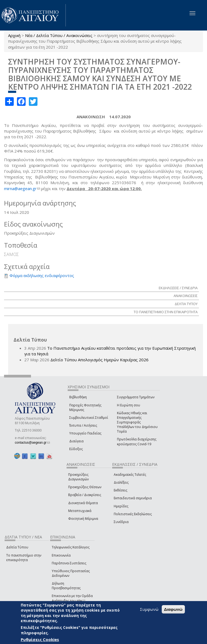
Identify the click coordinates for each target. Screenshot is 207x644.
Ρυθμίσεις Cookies (40, 639)
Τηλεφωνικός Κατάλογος (71, 547)
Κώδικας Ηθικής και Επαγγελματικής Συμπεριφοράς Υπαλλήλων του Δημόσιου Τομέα (137, 422)
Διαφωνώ (173, 609)
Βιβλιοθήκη (78, 397)
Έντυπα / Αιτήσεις (83, 425)
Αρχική (14, 35)
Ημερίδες (121, 506)
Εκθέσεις (120, 490)
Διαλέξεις (121, 482)
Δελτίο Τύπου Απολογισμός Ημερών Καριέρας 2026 (99, 360)
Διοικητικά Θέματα (83, 503)
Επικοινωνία (61, 555)
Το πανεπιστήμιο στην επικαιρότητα (24, 558)
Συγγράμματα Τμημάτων (136, 397)
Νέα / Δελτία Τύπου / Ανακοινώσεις (59, 35)
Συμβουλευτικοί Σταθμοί (89, 418)
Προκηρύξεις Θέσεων (85, 487)
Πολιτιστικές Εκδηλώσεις (133, 514)
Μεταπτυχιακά (80, 511)
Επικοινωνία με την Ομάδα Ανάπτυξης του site (72, 598)
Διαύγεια (76, 441)
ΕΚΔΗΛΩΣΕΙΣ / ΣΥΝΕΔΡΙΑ (178, 288)
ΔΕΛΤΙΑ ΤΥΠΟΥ (186, 304)
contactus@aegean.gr (32, 443)
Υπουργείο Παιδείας (85, 433)
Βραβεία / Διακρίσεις (85, 495)
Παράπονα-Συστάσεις (69, 563)
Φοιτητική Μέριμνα (83, 519)
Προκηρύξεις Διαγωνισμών (78, 477)
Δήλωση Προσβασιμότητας (66, 586)
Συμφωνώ (149, 609)
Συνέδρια (121, 522)
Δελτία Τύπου (17, 547)
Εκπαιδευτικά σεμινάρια (133, 498)
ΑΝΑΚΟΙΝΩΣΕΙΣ (186, 296)
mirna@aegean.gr (22, 188)
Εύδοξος (76, 449)
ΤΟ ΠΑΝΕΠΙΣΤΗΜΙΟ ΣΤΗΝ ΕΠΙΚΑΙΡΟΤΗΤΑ (166, 312)
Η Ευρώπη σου (129, 405)
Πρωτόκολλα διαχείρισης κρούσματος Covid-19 (137, 441)
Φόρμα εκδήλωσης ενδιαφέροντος (42, 275)
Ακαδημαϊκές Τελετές (130, 475)
